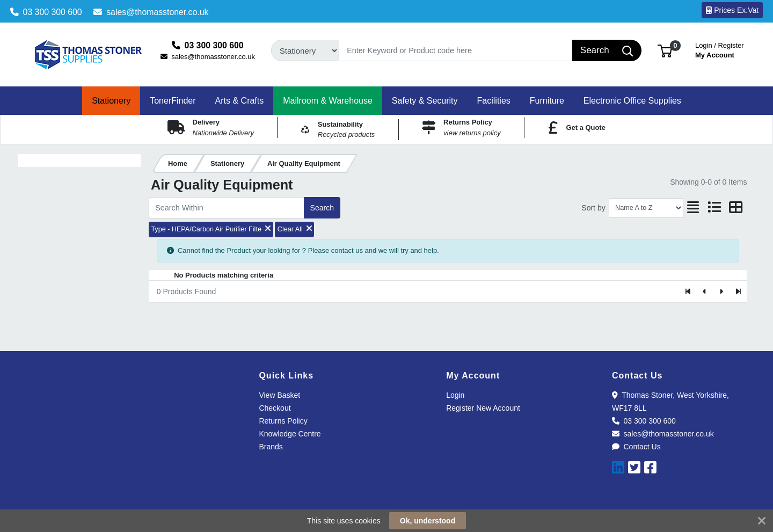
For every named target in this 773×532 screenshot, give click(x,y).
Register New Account (483, 408)
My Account (720, 49)
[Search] (456, 50)
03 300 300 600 (46, 12)
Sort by (593, 208)
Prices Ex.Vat (732, 10)
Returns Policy (283, 421)
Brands (271, 447)
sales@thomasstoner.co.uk (151, 12)
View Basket (279, 395)
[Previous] (705, 291)
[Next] (721, 291)
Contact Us (636, 447)
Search (322, 208)
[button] (665, 50)
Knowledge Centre (290, 434)
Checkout (275, 408)
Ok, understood (428, 521)
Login (455, 395)
